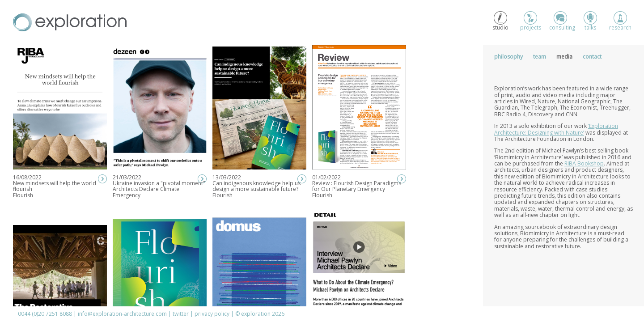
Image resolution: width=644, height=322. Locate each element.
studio (500, 21)
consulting (560, 21)
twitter (181, 314)
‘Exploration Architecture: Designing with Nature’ (556, 129)
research (620, 21)
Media (564, 57)
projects (531, 21)
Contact (592, 57)
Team (540, 57)
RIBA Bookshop (584, 163)
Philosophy (508, 57)
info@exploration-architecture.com (122, 314)
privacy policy (212, 314)
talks (590, 21)
